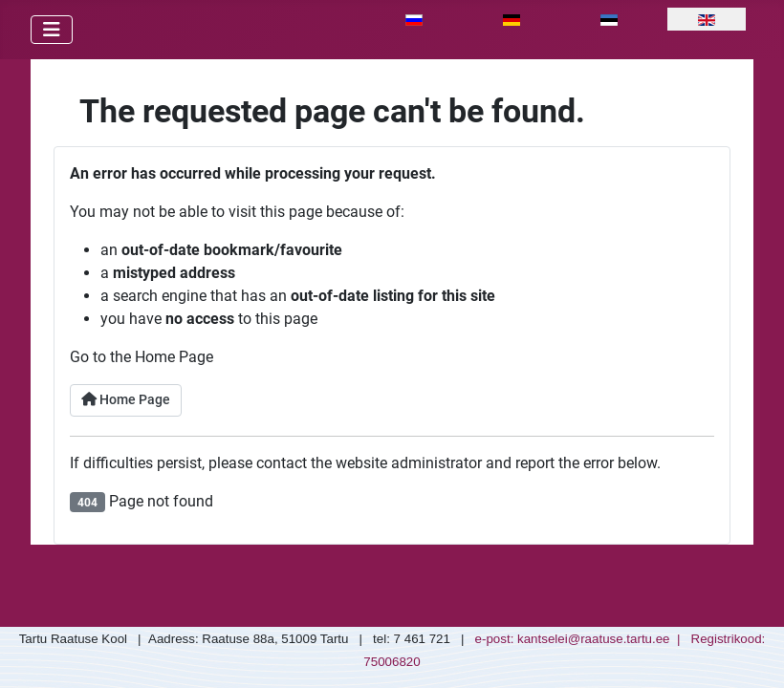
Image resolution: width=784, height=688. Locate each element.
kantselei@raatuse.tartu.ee (594, 639)
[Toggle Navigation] (52, 30)
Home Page (126, 400)
